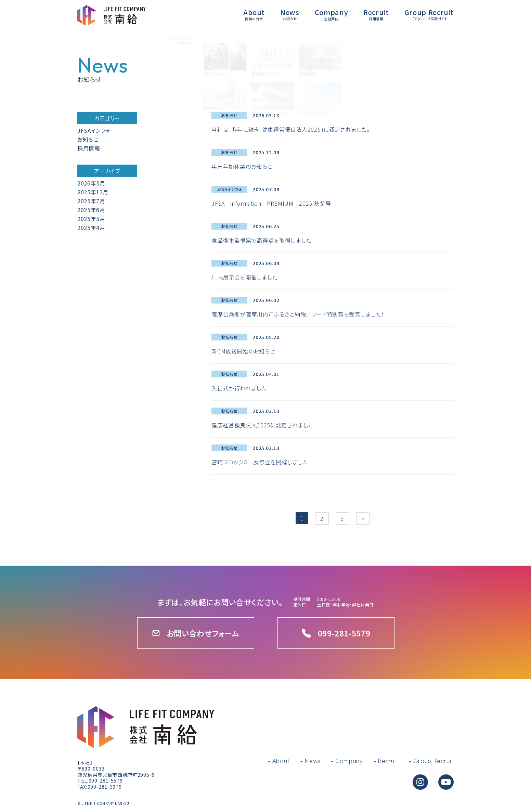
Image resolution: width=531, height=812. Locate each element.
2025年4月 (91, 228)
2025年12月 (93, 192)
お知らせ (88, 139)
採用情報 (89, 148)
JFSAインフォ (94, 130)
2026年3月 (91, 183)
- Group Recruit (431, 761)
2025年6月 (91, 210)
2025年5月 (91, 219)
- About (279, 761)
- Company (347, 761)
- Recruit (386, 761)
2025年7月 (91, 201)
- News (310, 761)
